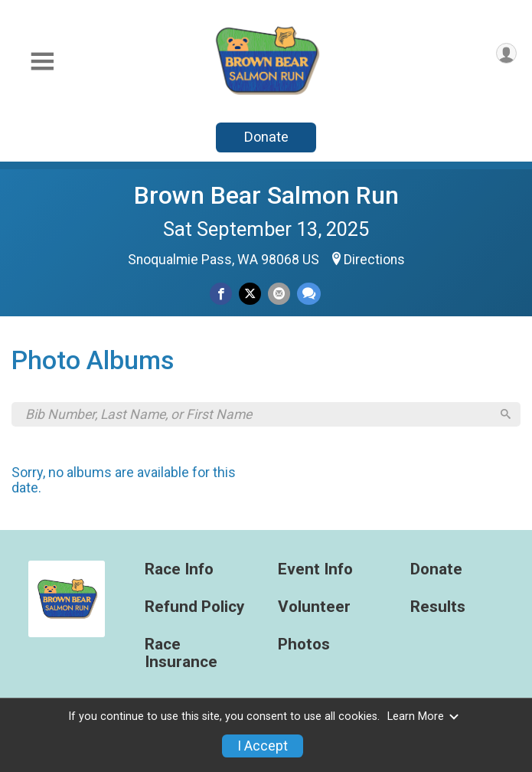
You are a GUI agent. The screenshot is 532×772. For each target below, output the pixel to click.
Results (438, 609)
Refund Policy (194, 609)
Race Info (179, 572)
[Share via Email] (279, 294)
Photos (304, 646)
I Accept (263, 746)
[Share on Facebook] (221, 294)
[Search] (505, 415)
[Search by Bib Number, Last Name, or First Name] (258, 415)
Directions (374, 260)
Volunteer (314, 609)
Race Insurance (181, 655)
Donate (266, 137)
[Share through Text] (309, 294)
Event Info (315, 572)
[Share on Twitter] (250, 294)
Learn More (423, 716)
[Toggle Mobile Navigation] (42, 62)
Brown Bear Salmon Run (266, 195)
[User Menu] (506, 53)
